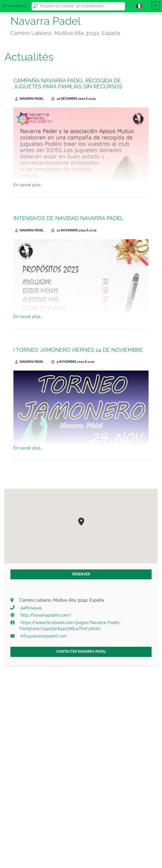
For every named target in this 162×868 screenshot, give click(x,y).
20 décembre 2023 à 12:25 (74, 99)
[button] (81, 522)
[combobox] (81, 6)
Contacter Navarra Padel (81, 652)
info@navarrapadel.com (44, 636)
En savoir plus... (28, 185)
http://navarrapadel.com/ (46, 615)
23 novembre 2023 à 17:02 (74, 230)
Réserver (81, 574)
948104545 (31, 608)
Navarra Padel (29, 99)
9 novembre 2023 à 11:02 (73, 362)
